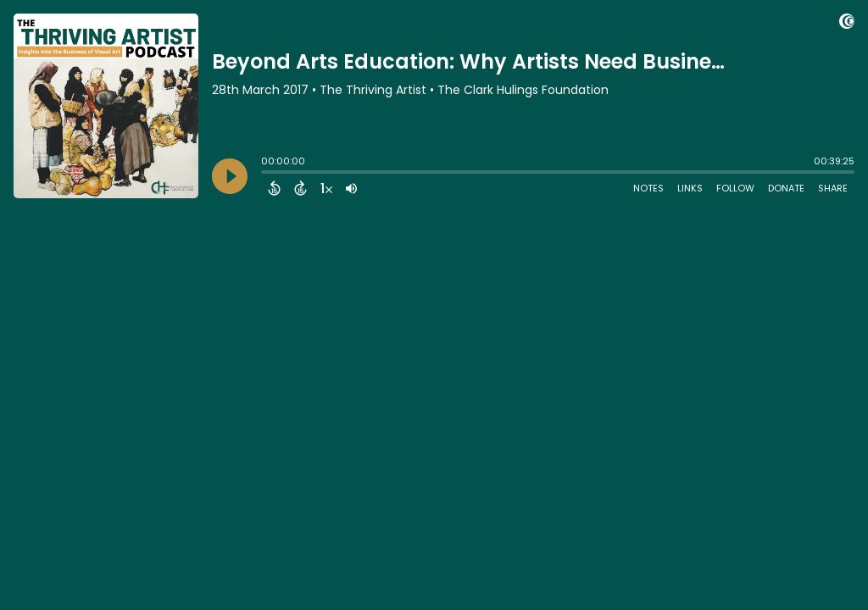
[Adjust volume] (351, 188)
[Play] (230, 176)
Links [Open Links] (690, 188)
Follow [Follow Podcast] (735, 188)
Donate (786, 188)
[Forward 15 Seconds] (300, 188)
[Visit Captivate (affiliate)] (847, 24)
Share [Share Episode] (833, 188)
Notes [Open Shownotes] (648, 188)
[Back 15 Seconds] (274, 188)
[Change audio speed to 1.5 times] (326, 188)
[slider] (265, 174)
